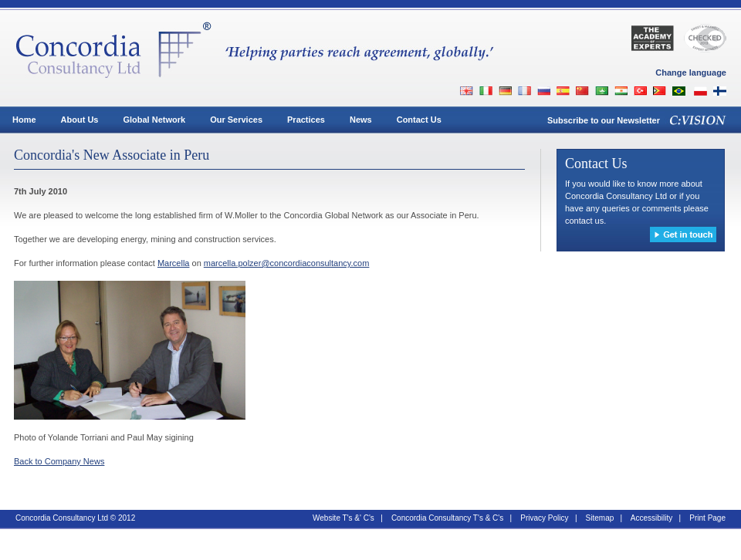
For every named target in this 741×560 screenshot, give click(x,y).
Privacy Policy (544, 518)
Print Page (707, 518)
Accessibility (651, 518)
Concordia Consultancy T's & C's (447, 518)
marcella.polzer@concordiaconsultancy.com (287, 263)
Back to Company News (59, 461)
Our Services (236, 120)
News (361, 120)
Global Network (154, 120)
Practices (306, 120)
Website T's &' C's (343, 518)
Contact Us (419, 120)
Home (24, 120)
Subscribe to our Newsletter (604, 120)
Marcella (174, 263)
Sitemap (600, 518)
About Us (80, 120)
